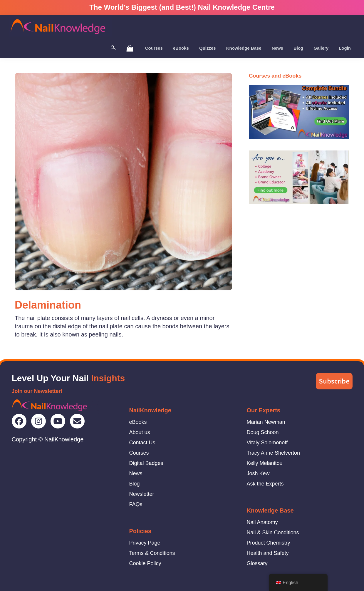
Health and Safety (268, 553)
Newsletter (142, 494)
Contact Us (142, 443)
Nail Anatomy (262, 522)
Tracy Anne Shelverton (273, 453)
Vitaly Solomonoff (267, 443)
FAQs (136, 504)
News (136, 473)
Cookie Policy (145, 563)
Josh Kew (258, 473)
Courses (139, 453)
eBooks (138, 422)
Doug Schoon (263, 432)
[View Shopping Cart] (130, 48)
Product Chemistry (269, 543)
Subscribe (334, 381)
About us (140, 432)
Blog (135, 484)
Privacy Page (145, 543)
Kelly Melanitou (265, 463)
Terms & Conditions (152, 553)
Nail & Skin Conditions (273, 533)
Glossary (257, 563)
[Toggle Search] (113, 48)
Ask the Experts (265, 484)
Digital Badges (146, 463)
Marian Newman (266, 422)
